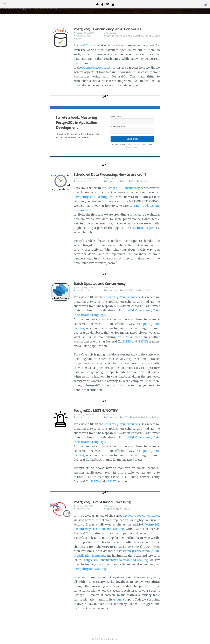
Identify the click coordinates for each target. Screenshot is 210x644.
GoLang (154, 36)
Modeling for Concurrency (141, 516)
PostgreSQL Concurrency (99, 68)
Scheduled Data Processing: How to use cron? (110, 174)
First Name (116, 117)
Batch (124, 181)
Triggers (125, 509)
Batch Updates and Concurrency (100, 283)
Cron (133, 181)
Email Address (118, 126)
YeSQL (90, 36)
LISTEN (133, 36)
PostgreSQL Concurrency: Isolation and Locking (115, 560)
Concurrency (112, 36)
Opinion (142, 181)
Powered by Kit (132, 148)
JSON (78, 39)
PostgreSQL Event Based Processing (102, 502)
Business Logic (142, 228)
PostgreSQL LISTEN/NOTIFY (96, 410)
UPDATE (145, 290)
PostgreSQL (81, 36)
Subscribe (132, 139)
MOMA (125, 290)
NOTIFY (144, 36)
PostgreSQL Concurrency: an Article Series (107, 29)
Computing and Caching (91, 197)
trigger (118, 600)
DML (124, 36)
